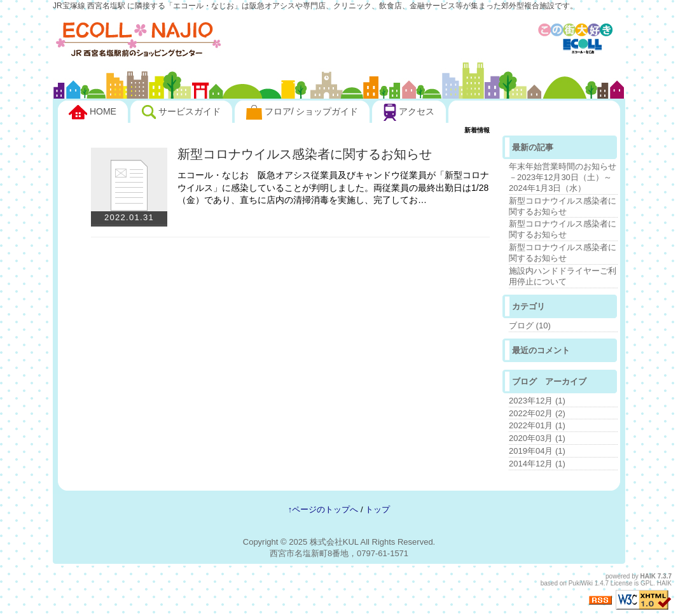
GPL (647, 583)
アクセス (409, 112)
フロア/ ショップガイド (302, 112)
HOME (93, 113)
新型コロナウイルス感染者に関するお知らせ (305, 154)
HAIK (648, 576)
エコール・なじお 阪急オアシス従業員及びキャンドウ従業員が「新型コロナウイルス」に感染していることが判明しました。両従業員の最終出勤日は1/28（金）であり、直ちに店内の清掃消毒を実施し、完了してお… (333, 187)
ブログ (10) (530, 325)
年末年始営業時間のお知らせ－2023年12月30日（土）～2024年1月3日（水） (563, 177)
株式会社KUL (334, 542)
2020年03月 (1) (537, 438)
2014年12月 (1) (537, 464)
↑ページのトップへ (323, 509)
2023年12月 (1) (537, 401)
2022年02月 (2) (537, 413)
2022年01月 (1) (537, 425)
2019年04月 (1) (537, 451)
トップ (377, 509)
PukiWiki (581, 583)
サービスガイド (181, 112)
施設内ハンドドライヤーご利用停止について (563, 276)
